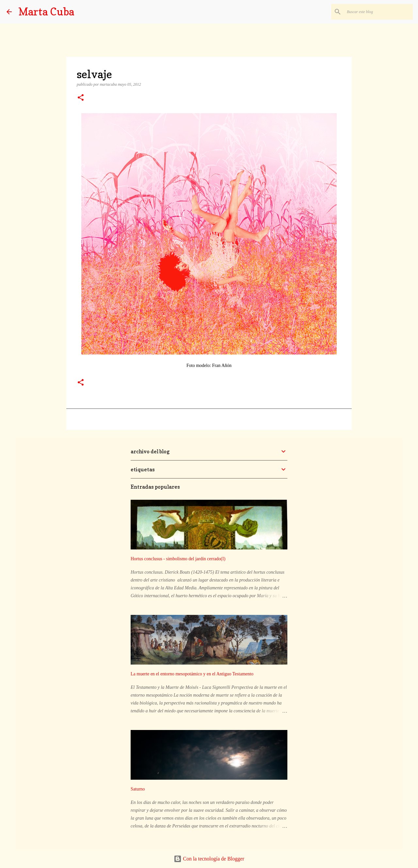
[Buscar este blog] (378, 12)
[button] (81, 98)
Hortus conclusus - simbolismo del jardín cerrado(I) (178, 559)
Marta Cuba (46, 12)
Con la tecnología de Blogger (209, 859)
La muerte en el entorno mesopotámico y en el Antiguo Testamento (192, 674)
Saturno (138, 789)
